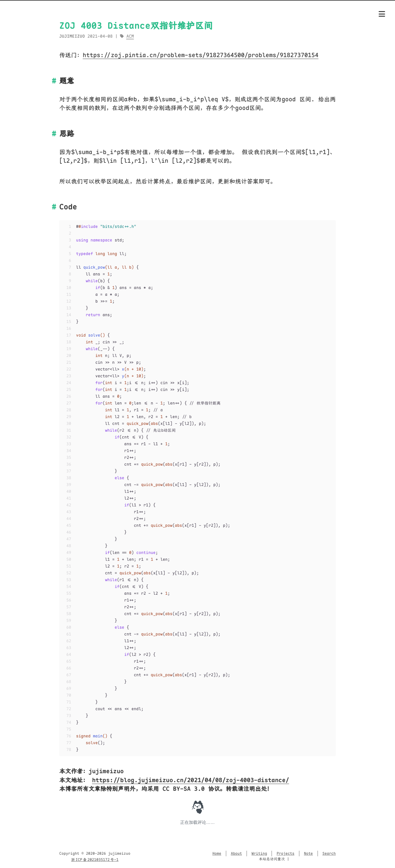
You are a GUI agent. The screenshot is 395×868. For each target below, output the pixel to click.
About (236, 853)
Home (217, 853)
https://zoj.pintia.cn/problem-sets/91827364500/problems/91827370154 (201, 55)
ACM (130, 36)
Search (329, 853)
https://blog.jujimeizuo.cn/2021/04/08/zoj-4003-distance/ (190, 780)
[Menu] (382, 14)
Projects (285, 853)
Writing (259, 853)
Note (308, 853)
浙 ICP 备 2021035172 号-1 (95, 860)
